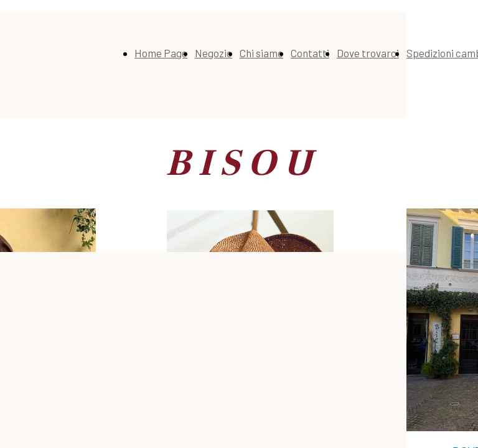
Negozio (213, 53)
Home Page (161, 53)
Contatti (310, 53)
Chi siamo (261, 53)
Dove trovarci (368, 53)
